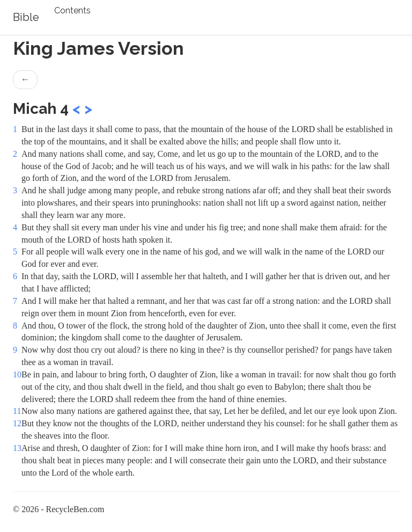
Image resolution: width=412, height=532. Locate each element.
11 (17, 411)
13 (17, 448)
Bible (26, 17)
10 (17, 374)
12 (17, 423)
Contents (72, 10)
